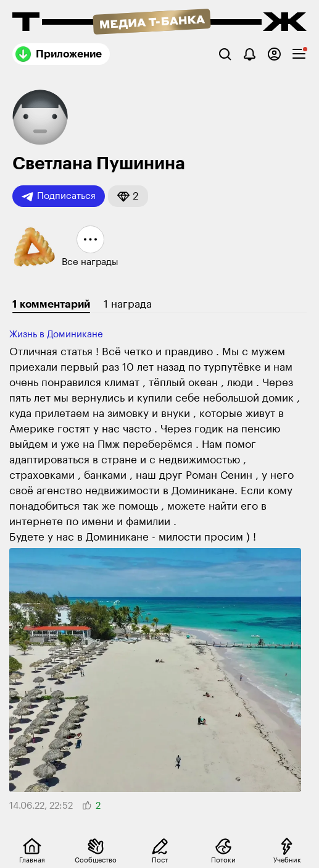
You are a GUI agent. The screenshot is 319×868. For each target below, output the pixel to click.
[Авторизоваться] (274, 54)
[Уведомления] (250, 54)
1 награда (128, 304)
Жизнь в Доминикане (56, 335)
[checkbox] (299, 54)
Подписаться (59, 196)
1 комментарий (51, 304)
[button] (128, 196)
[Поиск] (225, 54)
